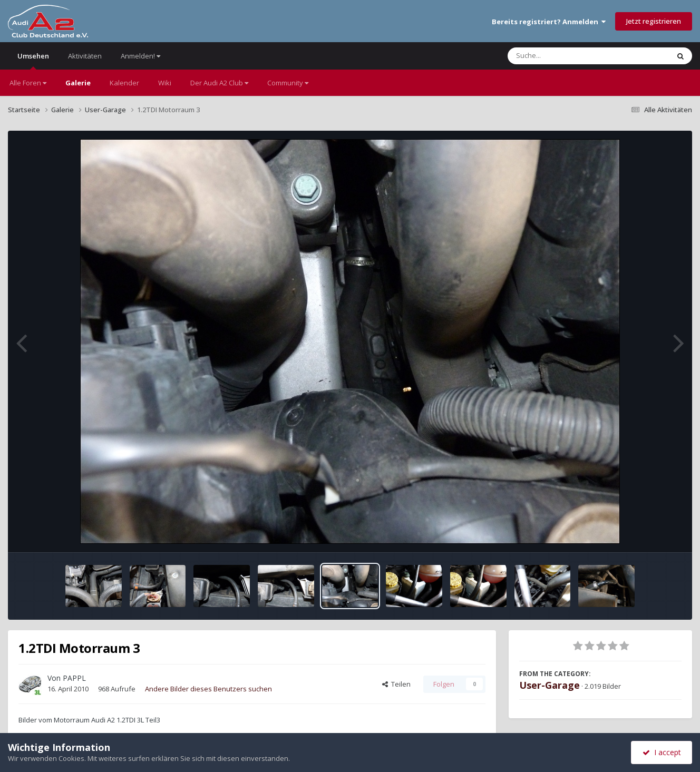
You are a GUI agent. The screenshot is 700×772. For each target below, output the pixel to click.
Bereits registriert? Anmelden (549, 22)
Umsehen (33, 60)
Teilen (396, 684)
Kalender (124, 83)
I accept (662, 752)
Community (288, 83)
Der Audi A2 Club (219, 83)
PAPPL (74, 678)
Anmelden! (140, 56)
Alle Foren (28, 83)
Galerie (78, 83)
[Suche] (567, 56)
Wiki (165, 83)
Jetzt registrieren (654, 21)
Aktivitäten (85, 56)
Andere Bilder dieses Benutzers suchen (208, 689)
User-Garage (550, 685)
